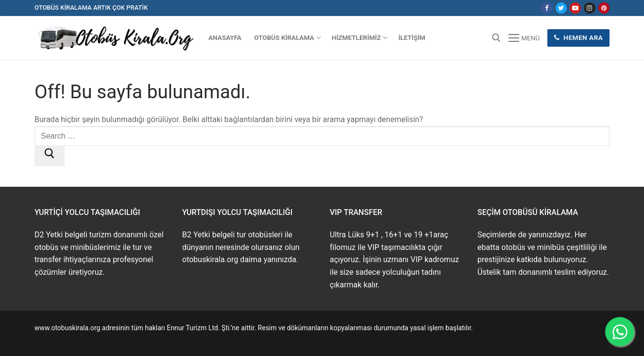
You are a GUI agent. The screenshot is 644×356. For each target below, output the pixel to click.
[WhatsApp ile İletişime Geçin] (620, 332)
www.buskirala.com (64, 339)
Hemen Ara (579, 37)
